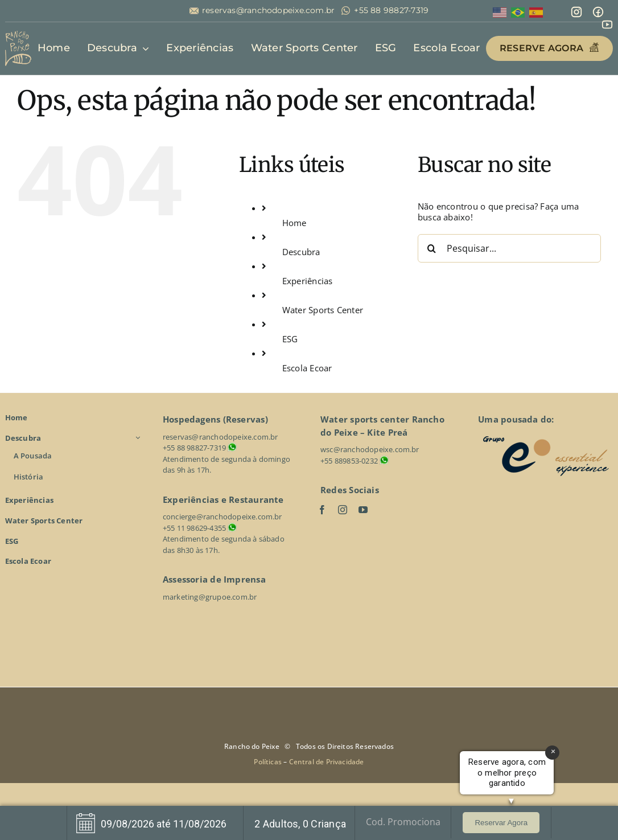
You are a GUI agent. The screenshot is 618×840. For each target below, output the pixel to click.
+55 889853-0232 (349, 461)
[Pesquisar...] (509, 248)
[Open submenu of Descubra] (139, 438)
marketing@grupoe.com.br (210, 597)
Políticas (269, 762)
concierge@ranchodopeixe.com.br (223, 517)
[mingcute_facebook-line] (598, 10)
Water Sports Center (323, 310)
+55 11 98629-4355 (194, 528)
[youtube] (363, 510)
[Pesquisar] (432, 248)
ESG (290, 339)
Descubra (301, 252)
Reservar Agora (501, 823)
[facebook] (322, 510)
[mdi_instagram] (576, 10)
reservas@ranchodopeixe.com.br (269, 11)
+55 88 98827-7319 (391, 11)
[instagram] (343, 510)
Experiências (308, 281)
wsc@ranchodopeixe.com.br (370, 449)
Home (294, 223)
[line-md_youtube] (607, 22)
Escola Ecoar (307, 368)
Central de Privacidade (327, 762)
